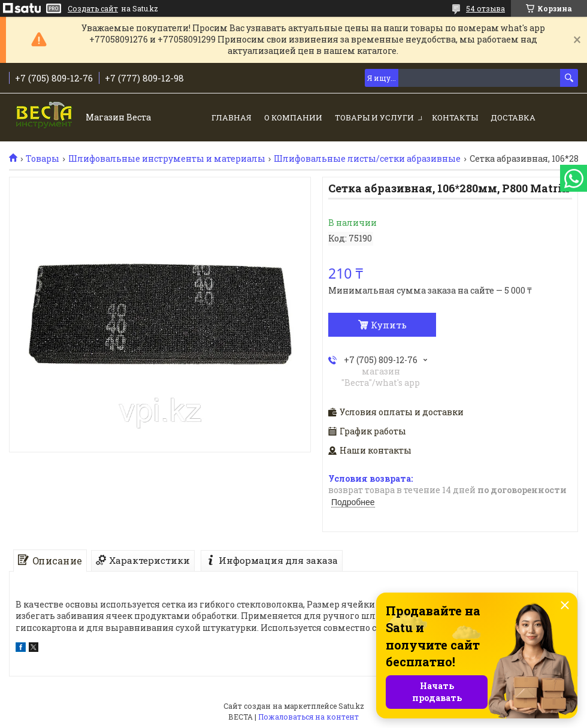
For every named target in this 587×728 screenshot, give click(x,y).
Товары (43, 159)
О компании (293, 117)
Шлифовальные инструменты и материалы (167, 159)
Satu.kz (351, 706)
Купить (389, 325)
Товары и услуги (374, 117)
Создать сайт (93, 8)
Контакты (455, 117)
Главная (232, 117)
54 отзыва (485, 8)
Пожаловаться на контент (308, 717)
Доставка (513, 117)
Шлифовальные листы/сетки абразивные (367, 159)
